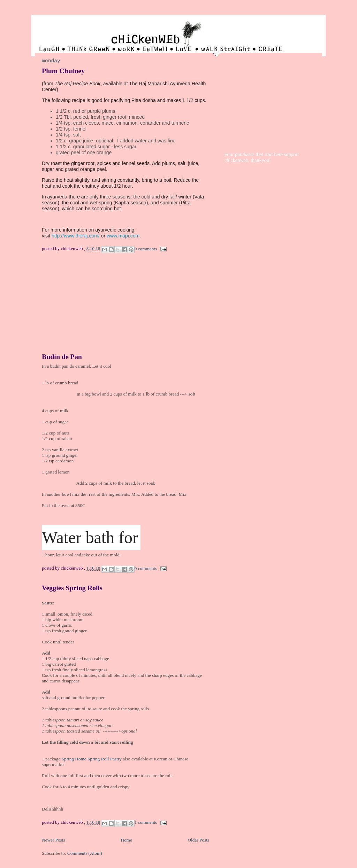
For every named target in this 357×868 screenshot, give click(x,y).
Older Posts (199, 840)
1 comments (146, 822)
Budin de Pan (62, 357)
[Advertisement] (94, 307)
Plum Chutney (63, 71)
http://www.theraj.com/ (76, 236)
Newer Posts (54, 840)
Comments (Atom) (85, 853)
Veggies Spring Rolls (72, 588)
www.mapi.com (123, 236)
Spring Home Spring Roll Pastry (92, 759)
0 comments (146, 249)
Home (126, 840)
